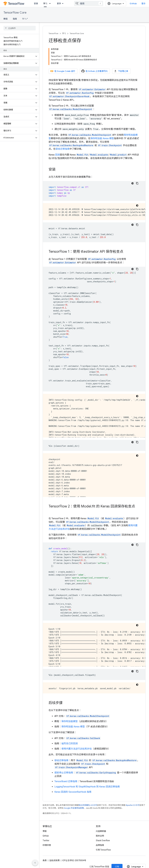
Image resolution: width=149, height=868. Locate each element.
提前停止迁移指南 (64, 773)
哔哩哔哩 (47, 845)
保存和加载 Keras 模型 (102, 138)
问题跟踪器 (101, 831)
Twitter (46, 840)
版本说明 (100, 836)
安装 (36, 3)
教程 (6, 19)
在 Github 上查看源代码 (95, 71)
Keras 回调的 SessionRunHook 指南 (73, 792)
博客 (45, 831)
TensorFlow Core (15, 13)
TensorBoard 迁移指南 (66, 781)
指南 (15, 19)
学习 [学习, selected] (45, 3)
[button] (17, 56)
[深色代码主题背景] (133, 183)
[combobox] (89, 3)
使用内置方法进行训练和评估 (77, 749)
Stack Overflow (103, 840)
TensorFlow (53, 33)
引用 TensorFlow (103, 850)
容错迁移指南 (63, 149)
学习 (64, 33)
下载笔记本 (121, 71)
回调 (57, 155)
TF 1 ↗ (25, 19)
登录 (143, 3)
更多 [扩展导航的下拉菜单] (59, 3)
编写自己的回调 (70, 743)
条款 (45, 860)
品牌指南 (100, 845)
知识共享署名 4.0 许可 (88, 805)
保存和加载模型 (70, 721)
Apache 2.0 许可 (133, 805)
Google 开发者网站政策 (74, 808)
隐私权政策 (55, 860)
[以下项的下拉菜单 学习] (51, 3)
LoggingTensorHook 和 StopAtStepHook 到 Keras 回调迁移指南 (87, 787)
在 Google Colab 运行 (63, 71)
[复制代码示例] (137, 183)
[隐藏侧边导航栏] (35, 863)
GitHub (133, 3)
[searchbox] (20, 28)
